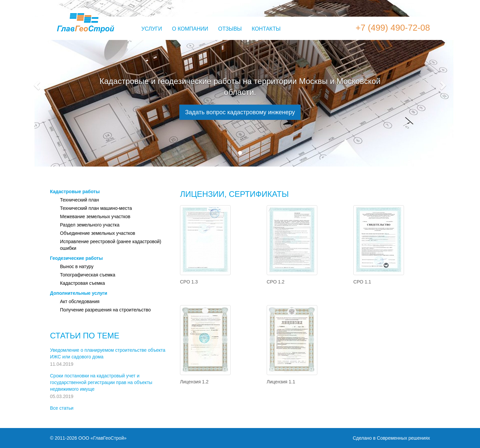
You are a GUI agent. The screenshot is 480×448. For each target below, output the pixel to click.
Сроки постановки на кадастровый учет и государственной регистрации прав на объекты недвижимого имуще (101, 382)
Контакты (266, 29)
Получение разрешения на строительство (105, 310)
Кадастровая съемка (82, 283)
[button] (36, 83)
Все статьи (62, 408)
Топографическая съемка (88, 275)
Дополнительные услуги (79, 293)
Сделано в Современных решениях (391, 438)
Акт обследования (80, 301)
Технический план (79, 200)
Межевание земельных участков (95, 217)
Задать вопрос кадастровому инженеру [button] (240, 112)
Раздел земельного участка (90, 225)
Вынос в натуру (77, 266)
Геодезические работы (76, 258)
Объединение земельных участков (98, 233)
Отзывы (230, 29)
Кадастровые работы (75, 192)
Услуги (152, 29)
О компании (190, 29)
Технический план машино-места (96, 208)
